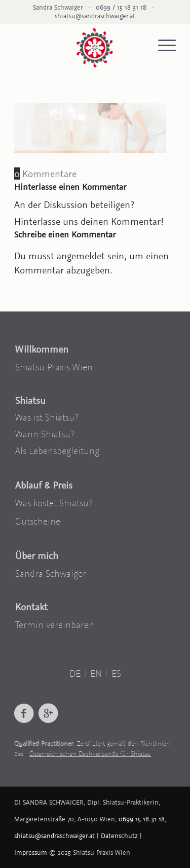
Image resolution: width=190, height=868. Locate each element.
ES (116, 673)
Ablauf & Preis (44, 485)
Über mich (37, 555)
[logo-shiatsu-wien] (95, 47)
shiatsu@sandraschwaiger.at (95, 16)
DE (75, 673)
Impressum (31, 853)
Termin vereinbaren (55, 624)
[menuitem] (162, 46)
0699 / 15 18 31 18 (121, 7)
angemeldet (81, 256)
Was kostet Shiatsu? (54, 503)
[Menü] (162, 46)
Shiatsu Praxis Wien (54, 367)
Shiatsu (30, 400)
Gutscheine (38, 521)
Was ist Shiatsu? (47, 417)
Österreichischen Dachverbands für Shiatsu (90, 754)
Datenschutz (119, 836)
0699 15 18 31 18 (142, 819)
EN (96, 673)
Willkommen (42, 349)
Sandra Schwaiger (51, 573)
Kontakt (31, 607)
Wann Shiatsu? (45, 434)
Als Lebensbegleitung (57, 450)
